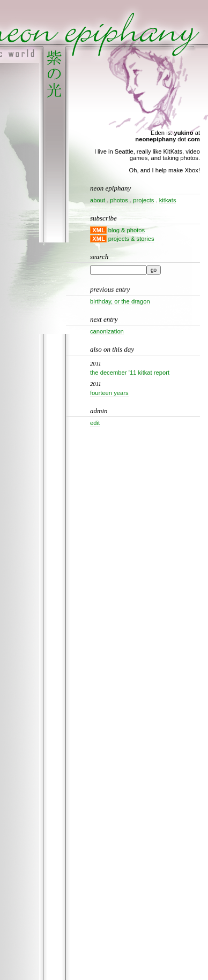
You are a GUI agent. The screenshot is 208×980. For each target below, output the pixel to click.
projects (143, 200)
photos (119, 200)
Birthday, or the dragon (120, 301)
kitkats (168, 200)
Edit (95, 423)
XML (99, 230)
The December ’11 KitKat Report (130, 373)
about (98, 200)
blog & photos (127, 230)
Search (99, 257)
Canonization (107, 331)
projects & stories (131, 239)
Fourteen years (109, 393)
